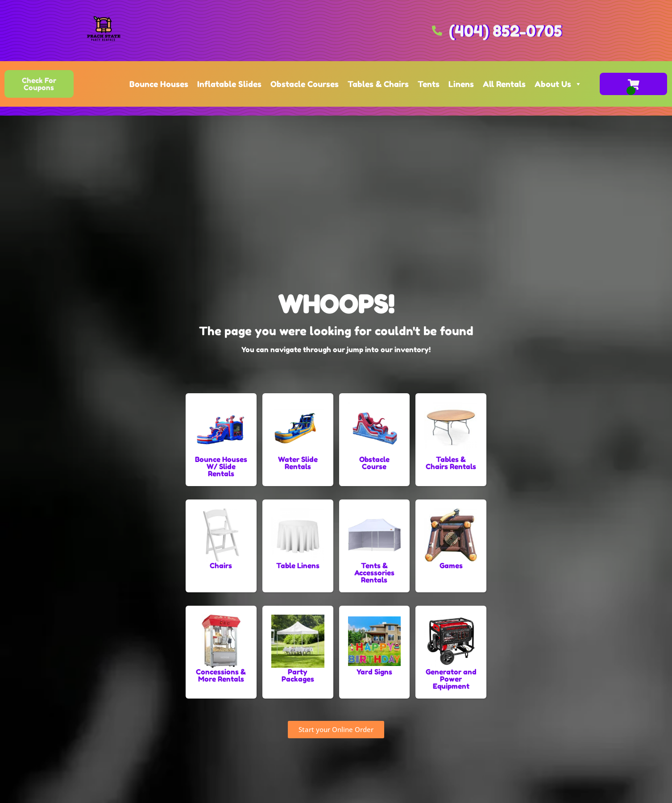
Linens (461, 84)
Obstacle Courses (305, 84)
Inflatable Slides (229, 84)
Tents (429, 84)
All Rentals (504, 84)
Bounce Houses (159, 84)
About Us (558, 84)
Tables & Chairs (378, 84)
